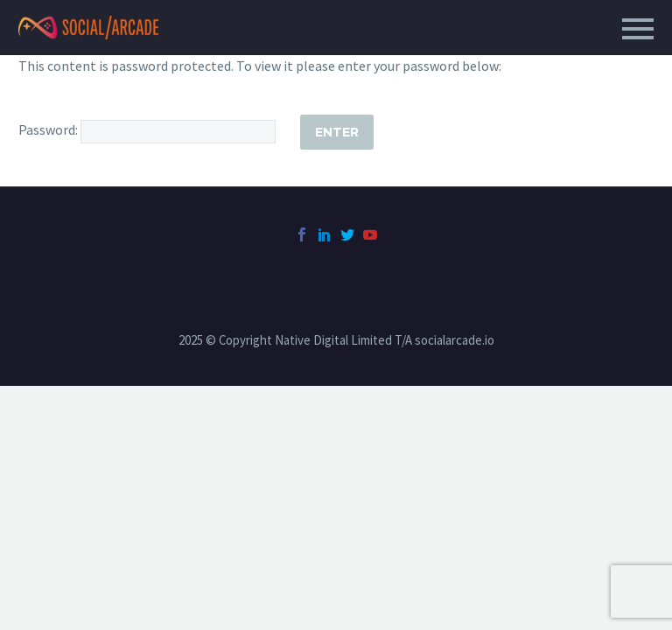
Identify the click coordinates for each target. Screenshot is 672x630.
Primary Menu (638, 29)
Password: (147, 129)
